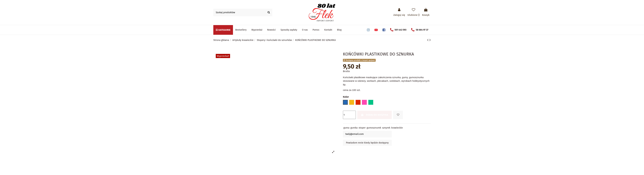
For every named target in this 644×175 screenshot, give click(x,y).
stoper (362, 128)
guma (346, 128)
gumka (354, 128)
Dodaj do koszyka (374, 115)
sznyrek (386, 128)
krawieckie (397, 128)
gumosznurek (374, 128)
